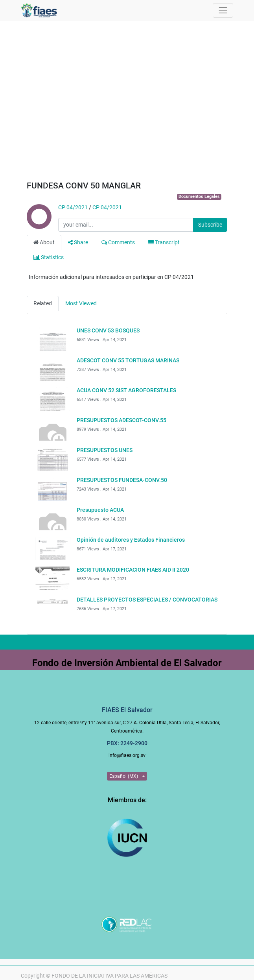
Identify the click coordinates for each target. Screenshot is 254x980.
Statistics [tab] (49, 257)
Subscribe (210, 225)
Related (43, 303)
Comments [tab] (118, 242)
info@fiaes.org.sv (127, 755)
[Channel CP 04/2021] (39, 225)
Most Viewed (81, 303)
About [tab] (44, 242)
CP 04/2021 (73, 207)
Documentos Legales (199, 197)
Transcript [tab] (164, 242)
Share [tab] (78, 242)
